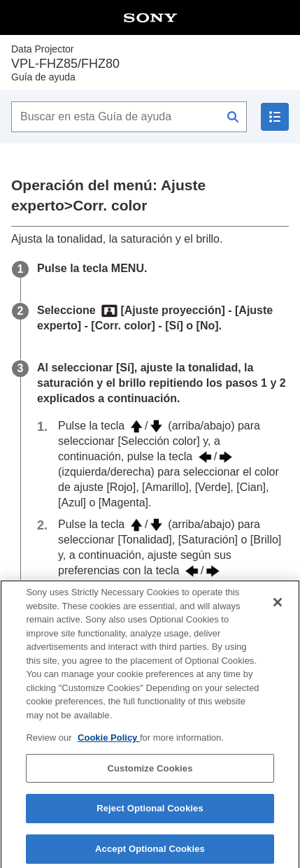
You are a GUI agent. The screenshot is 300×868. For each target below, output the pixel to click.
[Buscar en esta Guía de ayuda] (129, 117)
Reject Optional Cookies (150, 814)
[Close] (278, 609)
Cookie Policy (109, 744)
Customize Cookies (150, 774)
